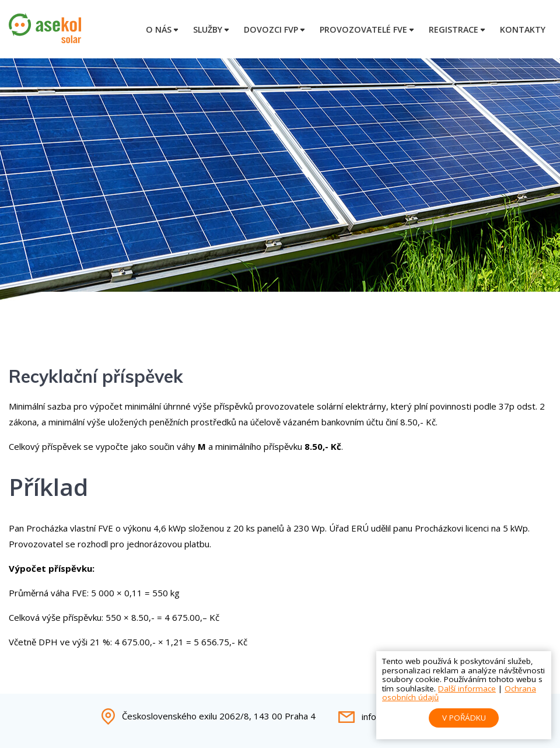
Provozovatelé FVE (363, 29)
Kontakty (523, 29)
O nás (159, 29)
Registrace (454, 29)
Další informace (467, 688)
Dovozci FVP (271, 29)
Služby (208, 29)
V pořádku (464, 718)
